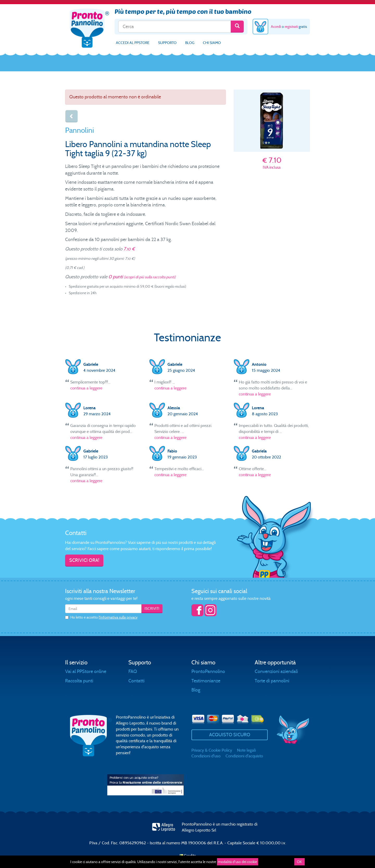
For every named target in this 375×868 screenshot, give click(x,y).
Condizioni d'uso (206, 756)
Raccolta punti (79, 681)
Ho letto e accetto (101, 617)
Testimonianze (206, 681)
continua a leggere (86, 388)
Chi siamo (212, 43)
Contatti (136, 681)
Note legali (246, 750)
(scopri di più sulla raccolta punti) (150, 277)
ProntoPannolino (208, 671)
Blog (190, 43)
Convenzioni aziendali (276, 671)
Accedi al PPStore (133, 43)
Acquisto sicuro (230, 735)
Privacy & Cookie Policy (212, 750)
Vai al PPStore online (86, 671)
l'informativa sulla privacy (118, 617)
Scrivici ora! (84, 560)
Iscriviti (152, 608)
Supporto (167, 43)
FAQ (133, 671)
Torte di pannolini (272, 681)
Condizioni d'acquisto (244, 756)
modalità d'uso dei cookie (238, 862)
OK (299, 862)
